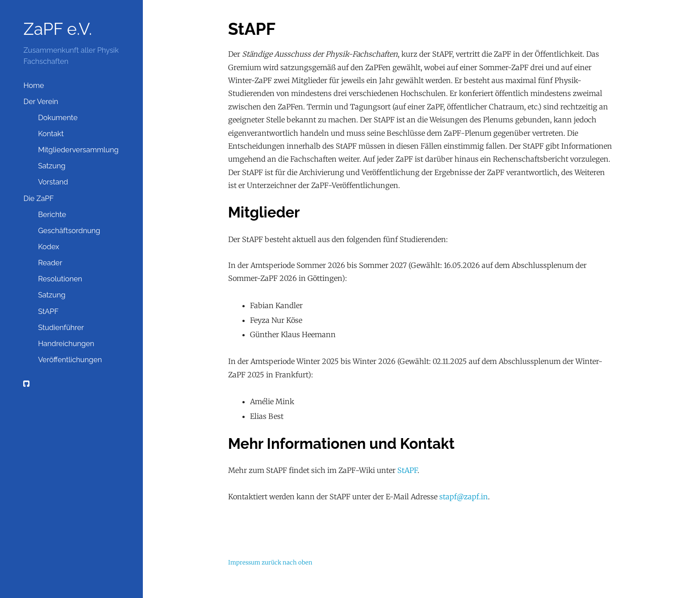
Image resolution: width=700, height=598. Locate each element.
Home (33, 86)
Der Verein (41, 102)
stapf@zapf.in (464, 497)
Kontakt (51, 134)
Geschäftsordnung (69, 231)
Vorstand (53, 182)
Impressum (244, 562)
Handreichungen (66, 344)
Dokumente (58, 118)
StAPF (48, 312)
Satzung (52, 166)
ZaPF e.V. (58, 29)
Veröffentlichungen (70, 360)
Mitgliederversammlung (78, 150)
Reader (50, 263)
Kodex (48, 247)
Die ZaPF (38, 199)
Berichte (52, 215)
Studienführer (61, 328)
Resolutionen (60, 279)
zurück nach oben (287, 562)
